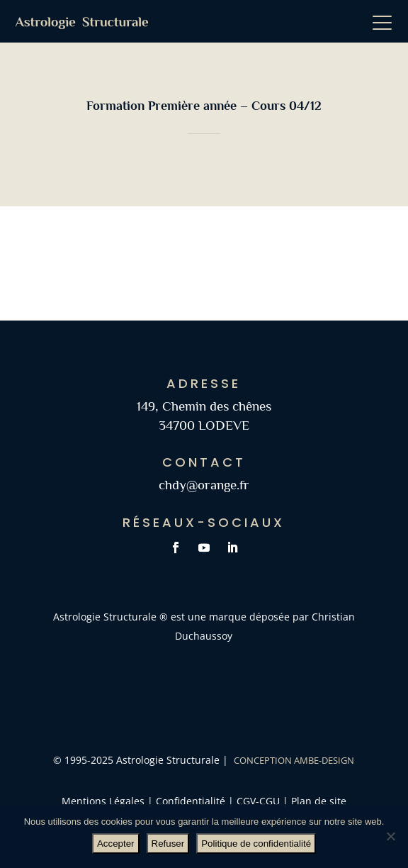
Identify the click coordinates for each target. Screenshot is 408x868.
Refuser (168, 844)
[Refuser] (390, 836)
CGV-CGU (260, 801)
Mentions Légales (103, 801)
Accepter (116, 844)
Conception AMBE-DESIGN (294, 760)
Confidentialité (191, 801)
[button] (387, 21)
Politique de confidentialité (256, 844)
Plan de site (317, 801)
